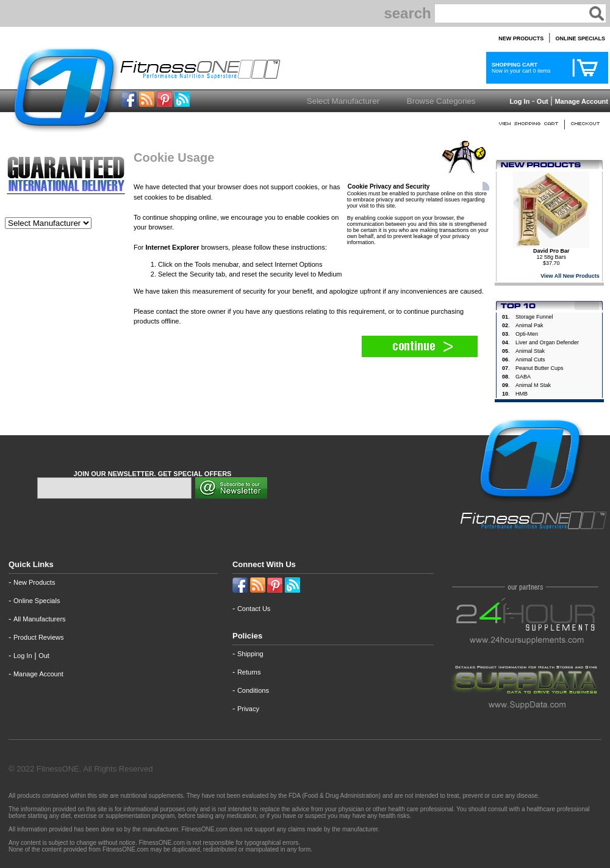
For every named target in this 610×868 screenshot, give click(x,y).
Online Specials (37, 601)
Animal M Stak (533, 385)
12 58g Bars (551, 254)
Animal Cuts (530, 360)
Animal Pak (529, 325)
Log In (518, 101)
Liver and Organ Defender (547, 342)
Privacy (248, 709)
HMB (522, 394)
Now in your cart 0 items (520, 68)
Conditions (253, 690)
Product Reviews (39, 637)
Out (543, 101)
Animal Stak (530, 351)
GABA (523, 377)
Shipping (250, 654)
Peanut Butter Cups (540, 368)
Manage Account (580, 101)
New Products (34, 582)
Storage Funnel (534, 317)
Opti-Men (527, 334)
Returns (249, 672)
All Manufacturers (40, 619)
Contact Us (254, 609)
